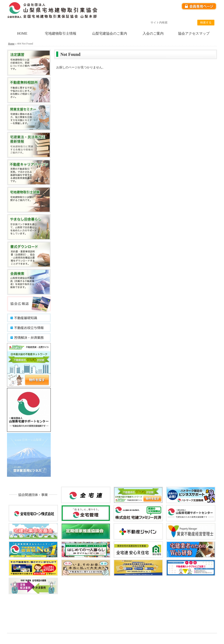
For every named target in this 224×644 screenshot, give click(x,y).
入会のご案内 (153, 33)
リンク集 (185, 16)
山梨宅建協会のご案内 (110, 33)
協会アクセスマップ (194, 33)
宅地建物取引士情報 (61, 33)
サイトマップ (207, 16)
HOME (22, 33)
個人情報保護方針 (161, 16)
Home (11, 44)
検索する (206, 22)
